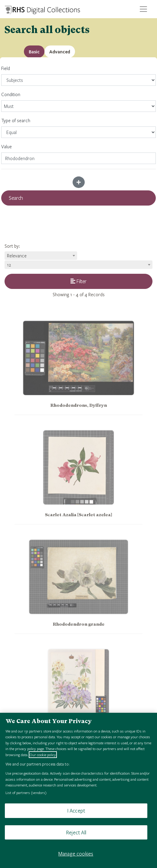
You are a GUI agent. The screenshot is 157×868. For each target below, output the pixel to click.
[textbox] (41, 256)
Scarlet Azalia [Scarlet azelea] (78, 520)
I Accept (76, 811)
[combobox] (41, 256)
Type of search (78, 128)
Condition (78, 102)
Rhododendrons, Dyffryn (78, 410)
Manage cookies (76, 854)
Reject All (76, 832)
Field (78, 75)
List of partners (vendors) (26, 793)
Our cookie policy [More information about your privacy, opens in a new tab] (43, 755)
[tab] (60, 52)
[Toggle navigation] (143, 9)
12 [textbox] (9, 265)
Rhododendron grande (78, 629)
